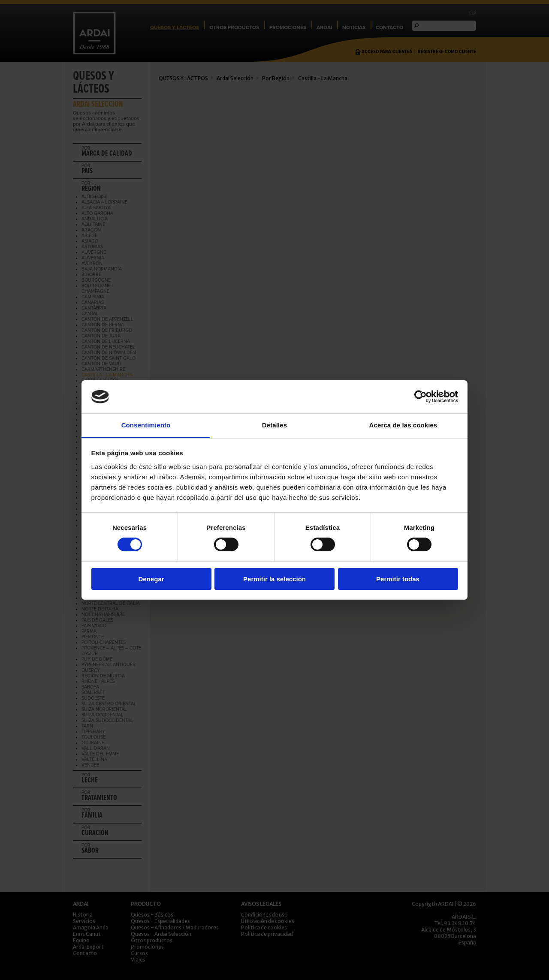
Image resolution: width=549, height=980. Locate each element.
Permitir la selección (274, 579)
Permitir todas (398, 579)
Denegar (151, 579)
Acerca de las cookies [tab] (403, 425)
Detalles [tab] (274, 425)
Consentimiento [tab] (146, 425)
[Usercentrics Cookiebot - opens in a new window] (421, 397)
